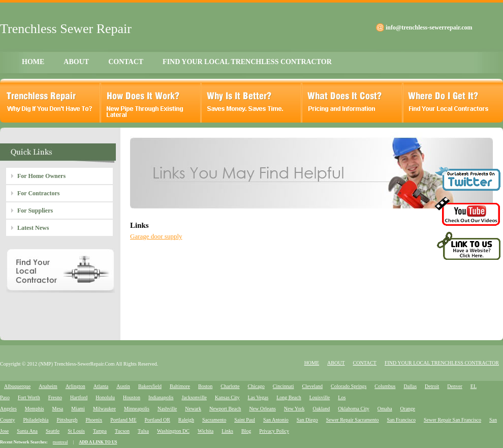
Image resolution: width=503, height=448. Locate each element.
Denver (454, 386)
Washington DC (173, 431)
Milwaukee (104, 409)
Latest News (33, 228)
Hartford (79, 397)
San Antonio (276, 420)
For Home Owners (41, 176)
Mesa (58, 409)
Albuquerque (17, 386)
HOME (33, 62)
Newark (193, 409)
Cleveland (313, 386)
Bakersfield (150, 386)
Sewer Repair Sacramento (353, 420)
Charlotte (230, 386)
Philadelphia (36, 420)
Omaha (385, 409)
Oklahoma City (353, 409)
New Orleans (262, 409)
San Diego (307, 420)
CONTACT (126, 62)
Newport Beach (225, 409)
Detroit (432, 386)
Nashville (167, 409)
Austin (123, 386)
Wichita (206, 431)
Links (227, 431)
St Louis (76, 431)
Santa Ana (27, 431)
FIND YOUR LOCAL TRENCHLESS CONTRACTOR (247, 62)
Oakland (321, 409)
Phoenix (94, 420)
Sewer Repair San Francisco (452, 420)
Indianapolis (161, 397)
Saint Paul (245, 420)
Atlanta (101, 386)
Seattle (53, 431)
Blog (246, 431)
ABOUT (76, 62)
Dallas (410, 386)
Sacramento (214, 420)
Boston (205, 386)
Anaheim (48, 386)
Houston (132, 397)
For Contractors (38, 193)
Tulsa (143, 431)
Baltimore (180, 386)
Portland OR (158, 420)
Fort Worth (29, 397)
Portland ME (123, 420)
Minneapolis (137, 409)
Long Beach (289, 397)
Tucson (122, 431)
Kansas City (227, 397)
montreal (60, 442)
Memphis (35, 409)
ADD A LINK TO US (98, 442)
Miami (78, 409)
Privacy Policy (274, 431)
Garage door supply (156, 236)
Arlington (75, 386)
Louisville (320, 397)
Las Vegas (258, 397)
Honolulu (105, 397)
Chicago (256, 386)
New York (294, 409)
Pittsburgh (67, 420)
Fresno (55, 397)
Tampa (100, 431)
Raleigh (186, 420)
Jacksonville (194, 397)
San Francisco (401, 420)
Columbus (385, 386)
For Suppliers (35, 211)
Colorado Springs (349, 386)
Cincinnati (284, 386)
